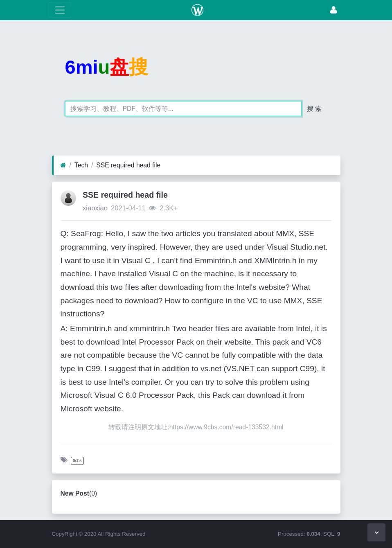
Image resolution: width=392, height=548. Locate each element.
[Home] (63, 165)
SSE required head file (128, 165)
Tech (81, 165)
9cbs (77, 461)
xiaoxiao (95, 208)
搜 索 (314, 109)
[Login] (333, 10)
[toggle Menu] (60, 10)
